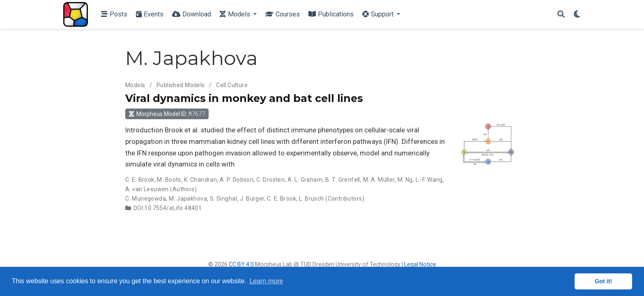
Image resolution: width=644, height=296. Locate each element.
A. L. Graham (305, 180)
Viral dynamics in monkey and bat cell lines (244, 98)
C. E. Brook (140, 180)
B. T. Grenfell (343, 180)
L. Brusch (312, 199)
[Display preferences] (577, 15)
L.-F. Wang (429, 180)
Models (135, 85)
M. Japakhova (188, 199)
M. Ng (405, 180)
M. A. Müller (379, 180)
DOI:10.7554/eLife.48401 (168, 208)
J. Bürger (252, 199)
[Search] (561, 15)
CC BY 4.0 (241, 264)
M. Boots (169, 180)
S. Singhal (223, 199)
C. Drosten (270, 180)
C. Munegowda (146, 199)
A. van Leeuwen (147, 189)
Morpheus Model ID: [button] (167, 114)
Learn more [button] (266, 281)
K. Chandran (201, 180)
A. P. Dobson (237, 180)
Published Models (181, 85)
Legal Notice (420, 264)
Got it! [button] (603, 281)
